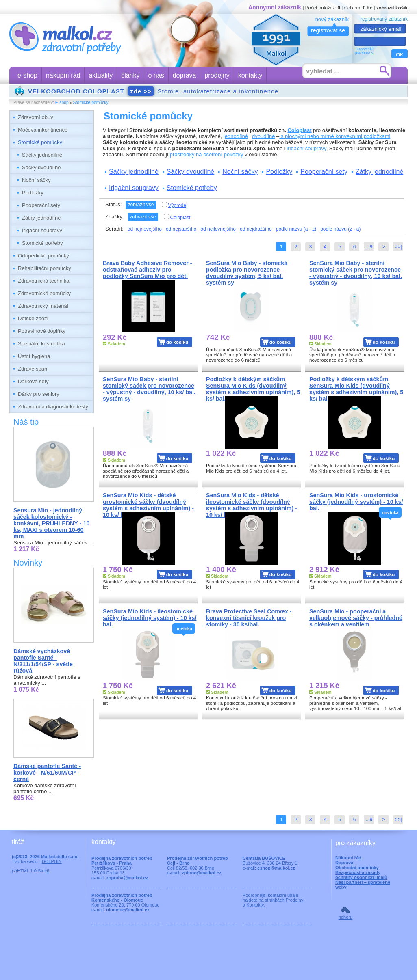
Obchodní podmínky (357, 868)
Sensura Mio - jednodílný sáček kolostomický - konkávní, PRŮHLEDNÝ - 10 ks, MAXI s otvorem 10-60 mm (52, 523)
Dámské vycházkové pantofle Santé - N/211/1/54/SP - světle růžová (43, 661)
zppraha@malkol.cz (127, 878)
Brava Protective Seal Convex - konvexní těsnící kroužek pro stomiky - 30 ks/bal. (249, 618)
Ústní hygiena (34, 356)
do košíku (177, 342)
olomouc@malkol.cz (128, 910)
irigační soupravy (306, 148)
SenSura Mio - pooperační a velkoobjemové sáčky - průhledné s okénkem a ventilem (356, 618)
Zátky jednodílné (41, 218)
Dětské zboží (33, 318)
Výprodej (175, 205)
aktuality (101, 75)
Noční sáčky (36, 180)
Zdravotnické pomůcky (44, 293)
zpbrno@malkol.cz (201, 873)
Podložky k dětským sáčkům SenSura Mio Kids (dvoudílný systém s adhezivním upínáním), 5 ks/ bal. (253, 389)
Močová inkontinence (43, 130)
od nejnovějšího (145, 229)
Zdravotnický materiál (43, 306)
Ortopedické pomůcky (43, 256)
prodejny (217, 75)
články (130, 75)
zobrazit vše (141, 205)
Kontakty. (255, 905)
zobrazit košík (392, 8)
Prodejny (295, 900)
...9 (369, 247)
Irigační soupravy (42, 230)
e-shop (27, 75)
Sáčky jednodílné (42, 155)
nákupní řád (63, 75)
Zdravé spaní (33, 369)
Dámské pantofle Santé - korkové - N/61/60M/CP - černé (47, 773)
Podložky (33, 193)
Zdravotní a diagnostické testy (53, 407)
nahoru (345, 917)
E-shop (62, 103)
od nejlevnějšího (218, 229)
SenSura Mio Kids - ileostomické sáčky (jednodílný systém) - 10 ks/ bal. (150, 618)
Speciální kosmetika (41, 344)
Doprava (344, 863)
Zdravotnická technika (43, 281)
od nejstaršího (181, 229)
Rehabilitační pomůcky (45, 268)
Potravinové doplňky (42, 331)
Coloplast (299, 130)
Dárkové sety (33, 381)
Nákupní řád (348, 858)
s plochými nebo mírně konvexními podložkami (335, 136)
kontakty (250, 75)
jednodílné (236, 136)
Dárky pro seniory (39, 394)
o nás (156, 75)
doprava (185, 75)
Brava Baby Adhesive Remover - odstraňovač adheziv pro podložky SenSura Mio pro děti (148, 270)
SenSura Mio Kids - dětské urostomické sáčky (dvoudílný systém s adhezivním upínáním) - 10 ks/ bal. (148, 505)
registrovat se (328, 30)
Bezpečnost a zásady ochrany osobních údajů (361, 875)
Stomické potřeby (42, 243)
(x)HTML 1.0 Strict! (30, 871)
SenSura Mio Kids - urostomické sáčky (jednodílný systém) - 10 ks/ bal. (356, 502)
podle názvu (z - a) (340, 229)
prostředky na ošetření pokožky (207, 154)
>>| (398, 247)
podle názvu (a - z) (296, 229)
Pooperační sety (41, 205)
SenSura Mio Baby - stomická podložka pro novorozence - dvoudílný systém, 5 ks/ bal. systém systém (247, 273)
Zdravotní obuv (36, 117)
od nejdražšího (256, 229)
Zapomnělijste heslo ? (364, 51)
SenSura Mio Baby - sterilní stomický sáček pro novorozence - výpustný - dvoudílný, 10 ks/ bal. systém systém (356, 273)
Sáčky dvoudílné (41, 167)
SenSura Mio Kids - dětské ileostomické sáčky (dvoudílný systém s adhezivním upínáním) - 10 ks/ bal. (252, 505)
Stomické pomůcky (91, 103)
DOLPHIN (52, 861)
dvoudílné (263, 136)
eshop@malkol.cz (276, 868)
